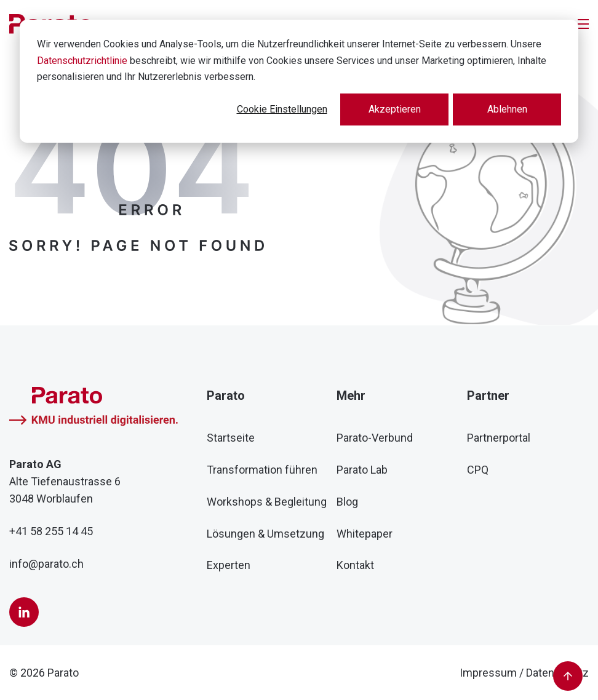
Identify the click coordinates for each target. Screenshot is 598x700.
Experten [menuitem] (229, 565)
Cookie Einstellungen (282, 109)
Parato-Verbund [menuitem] (375, 438)
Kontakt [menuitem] (355, 565)
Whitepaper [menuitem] (365, 534)
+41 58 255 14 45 (51, 531)
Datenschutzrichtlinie (82, 61)
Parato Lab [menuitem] (362, 470)
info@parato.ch (46, 564)
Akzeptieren (395, 109)
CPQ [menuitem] (478, 470)
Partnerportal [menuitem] (499, 438)
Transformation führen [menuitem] (262, 470)
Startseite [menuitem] (231, 438)
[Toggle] (583, 24)
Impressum (488, 673)
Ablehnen (507, 109)
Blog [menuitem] (347, 502)
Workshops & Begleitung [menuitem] (267, 502)
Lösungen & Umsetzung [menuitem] (265, 534)
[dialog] (299, 81)
